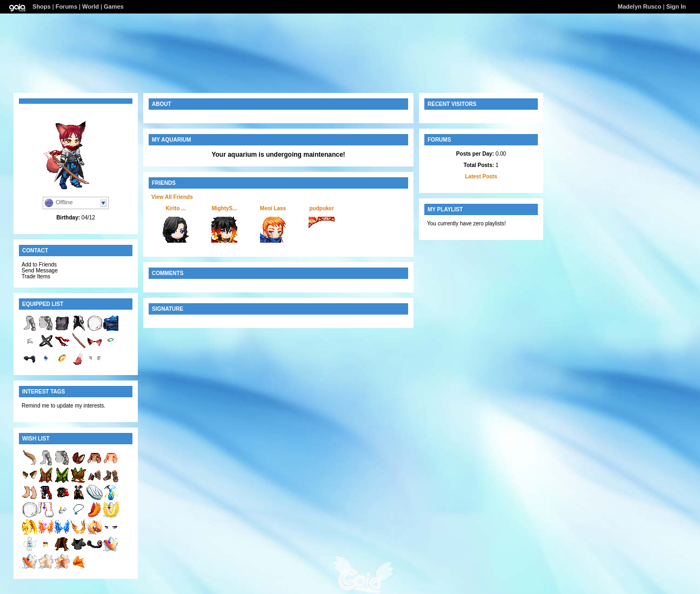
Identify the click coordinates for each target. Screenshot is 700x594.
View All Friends (172, 197)
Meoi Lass (273, 208)
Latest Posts (481, 176)
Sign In (676, 6)
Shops (42, 6)
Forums (66, 6)
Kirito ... (175, 208)
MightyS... (224, 208)
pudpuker (322, 208)
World (91, 6)
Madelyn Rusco (640, 6)
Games (114, 6)
